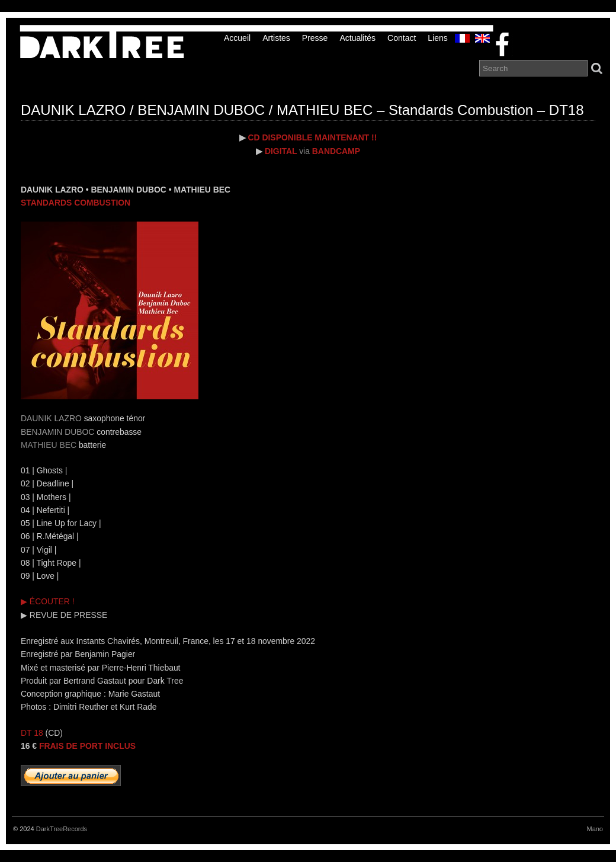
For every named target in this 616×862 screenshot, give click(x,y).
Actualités (357, 38)
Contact (402, 38)
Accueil (237, 38)
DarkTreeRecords (62, 829)
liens (437, 38)
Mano (595, 829)
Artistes (276, 38)
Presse (315, 38)
